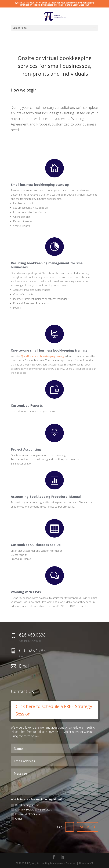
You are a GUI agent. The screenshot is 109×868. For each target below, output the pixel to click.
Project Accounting (26, 449)
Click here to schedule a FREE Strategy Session (54, 710)
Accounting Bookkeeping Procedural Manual (46, 497)
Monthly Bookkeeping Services (31, 810)
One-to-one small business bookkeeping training (49, 350)
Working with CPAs (26, 592)
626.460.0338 (28, 3)
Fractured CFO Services (27, 814)
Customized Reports (27, 405)
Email (24, 666)
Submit (86, 827)
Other (17, 819)
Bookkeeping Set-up (25, 805)
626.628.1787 (32, 650)
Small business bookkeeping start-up (40, 185)
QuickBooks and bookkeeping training (42, 356)
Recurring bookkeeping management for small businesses (48, 265)
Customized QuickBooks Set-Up (36, 545)
